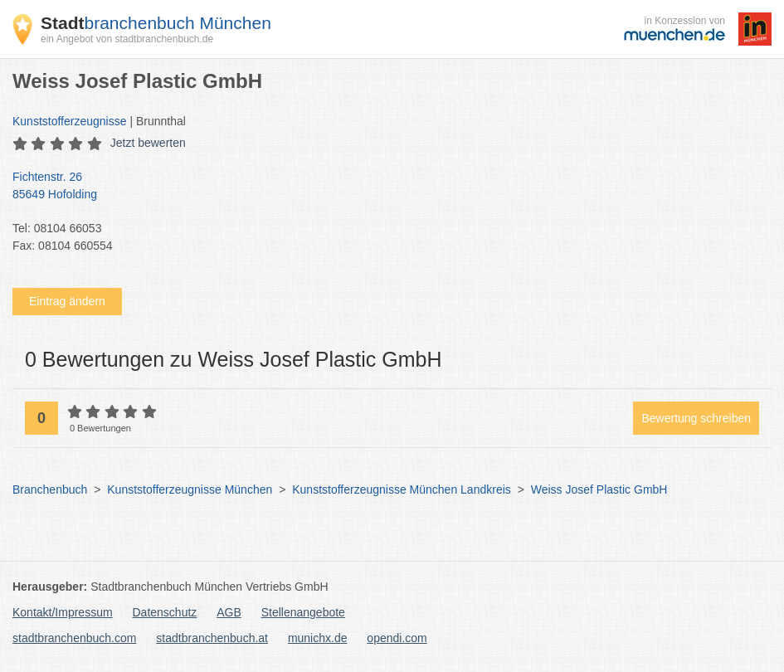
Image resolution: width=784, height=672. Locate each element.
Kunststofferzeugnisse (70, 121)
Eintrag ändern (67, 301)
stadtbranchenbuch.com (74, 638)
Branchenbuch (50, 489)
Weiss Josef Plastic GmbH (599, 489)
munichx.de (318, 638)
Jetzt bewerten (148, 143)
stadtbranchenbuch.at (212, 638)
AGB (229, 612)
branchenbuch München (156, 23)
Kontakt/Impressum (63, 612)
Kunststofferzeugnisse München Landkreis (402, 489)
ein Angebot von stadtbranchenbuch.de (127, 39)
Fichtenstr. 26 (384, 187)
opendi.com (397, 638)
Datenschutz (165, 612)
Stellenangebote (303, 612)
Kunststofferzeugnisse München (190, 489)
